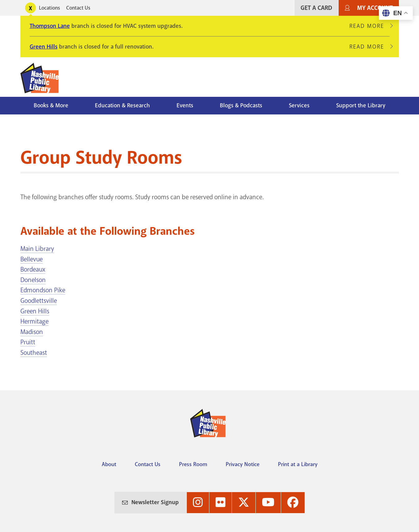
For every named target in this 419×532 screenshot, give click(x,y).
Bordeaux (33, 269)
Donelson (33, 280)
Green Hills (44, 47)
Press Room (193, 464)
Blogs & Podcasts (241, 105)
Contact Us (78, 8)
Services (299, 105)
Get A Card (316, 8)
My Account (375, 8)
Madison (32, 332)
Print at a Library (298, 464)
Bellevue (32, 259)
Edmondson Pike (43, 290)
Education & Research (122, 105)
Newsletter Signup (155, 502)
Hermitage (34, 321)
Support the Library (361, 105)
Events (185, 105)
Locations (49, 8)
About (109, 464)
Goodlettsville (39, 301)
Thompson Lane (50, 26)
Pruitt (28, 342)
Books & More (51, 105)
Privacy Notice (243, 464)
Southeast (34, 353)
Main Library (37, 249)
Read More (370, 26)
